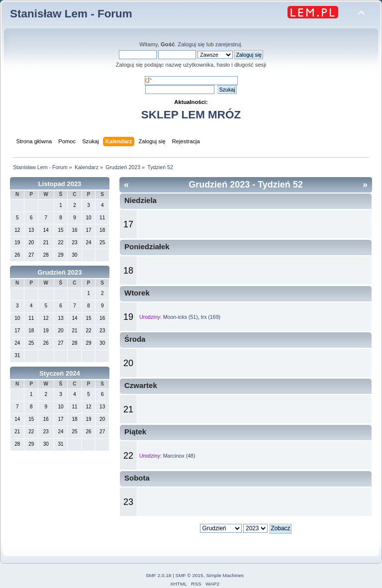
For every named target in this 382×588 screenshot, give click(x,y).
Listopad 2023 (60, 184)
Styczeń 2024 (60, 373)
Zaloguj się (191, 44)
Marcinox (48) (179, 456)
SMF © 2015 (190, 575)
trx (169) (211, 317)
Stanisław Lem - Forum (71, 14)
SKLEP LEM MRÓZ (191, 115)
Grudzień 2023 (60, 272)
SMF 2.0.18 (159, 575)
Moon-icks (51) (181, 317)
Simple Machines (225, 575)
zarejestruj (228, 44)
